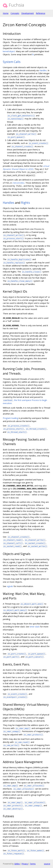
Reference (41, 13)
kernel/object (9, 51)
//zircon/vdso (18, 183)
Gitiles (17, 864)
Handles (43, 70)
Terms (33, 864)
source (47, 864)
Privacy (25, 864)
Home (6, 13)
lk (33, 54)
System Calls (12, 62)
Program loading (10, 418)
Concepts (15, 13)
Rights (26, 203)
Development (28, 13)
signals (10, 586)
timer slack (35, 627)
